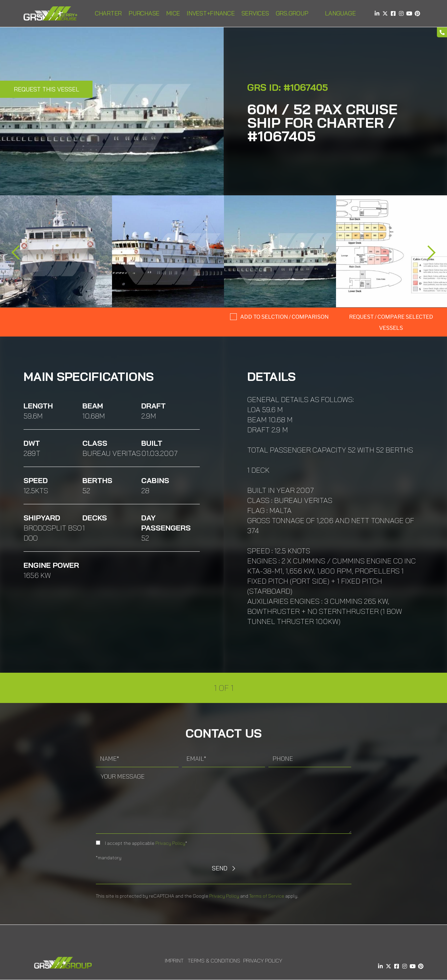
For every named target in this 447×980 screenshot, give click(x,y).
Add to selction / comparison (284, 317)
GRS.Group (292, 13)
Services (255, 13)
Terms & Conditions (214, 961)
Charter (108, 13)
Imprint (174, 961)
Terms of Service (267, 896)
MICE (173, 13)
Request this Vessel (46, 89)
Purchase (144, 13)
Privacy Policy (170, 843)
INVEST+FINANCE (211, 13)
